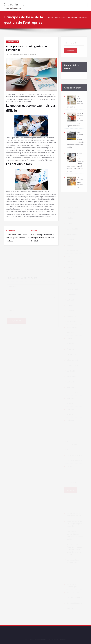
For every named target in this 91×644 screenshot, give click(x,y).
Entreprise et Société (22, 54)
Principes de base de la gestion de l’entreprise (72, 17)
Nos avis (33, 54)
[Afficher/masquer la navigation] (85, 5)
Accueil (52, 17)
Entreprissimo (14, 4)
